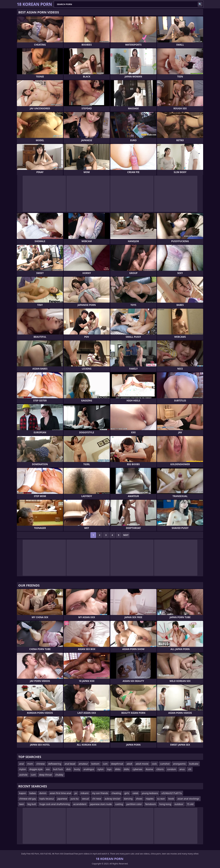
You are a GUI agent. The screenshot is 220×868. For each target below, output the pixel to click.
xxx (48, 769)
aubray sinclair (113, 799)
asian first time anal (60, 793)
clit (190, 769)
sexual (85, 799)
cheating (116, 793)
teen (22, 804)
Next (126, 535)
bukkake (194, 764)
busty (77, 769)
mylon (23, 769)
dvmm (43, 793)
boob (171, 799)
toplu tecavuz (47, 799)
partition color (134, 804)
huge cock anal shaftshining (55, 804)
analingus (89, 769)
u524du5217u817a (172, 793)
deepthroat (117, 764)
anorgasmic (179, 764)
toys (109, 769)
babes (33, 793)
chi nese (97, 799)
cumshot (165, 764)
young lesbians (150, 793)
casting (119, 804)
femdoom (151, 804)
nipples (150, 799)
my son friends (100, 793)
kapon (23, 793)
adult (129, 764)
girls (127, 793)
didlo (127, 769)
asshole (23, 775)
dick (68, 769)
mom (30, 764)
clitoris (160, 769)
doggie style (36, 769)
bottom (95, 764)
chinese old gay (28, 799)
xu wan (161, 799)
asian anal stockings (188, 799)
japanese (62, 799)
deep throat (45, 775)
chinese (41, 764)
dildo (118, 769)
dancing (128, 799)
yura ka (74, 799)
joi (76, 793)
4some (149, 769)
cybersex (137, 769)
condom (172, 769)
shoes (139, 799)
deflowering (55, 764)
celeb (135, 793)
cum (105, 764)
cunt (33, 775)
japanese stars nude (101, 804)
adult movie (142, 764)
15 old (190, 804)
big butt (32, 804)
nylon (100, 769)
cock (154, 764)
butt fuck (58, 769)
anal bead (70, 764)
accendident (80, 804)
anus (182, 769)
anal (21, 764)
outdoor (179, 804)
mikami (85, 793)
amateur (83, 764)
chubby (59, 775)
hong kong (165, 804)
